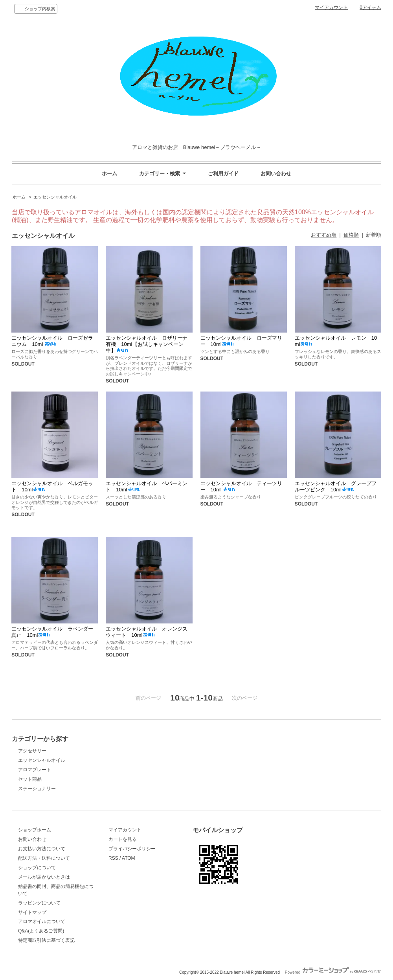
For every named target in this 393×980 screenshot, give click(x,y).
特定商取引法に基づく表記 (46, 940)
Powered (333, 972)
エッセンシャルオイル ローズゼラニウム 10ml (52, 341)
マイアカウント (331, 7)
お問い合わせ (276, 174)
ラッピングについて (39, 903)
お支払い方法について (42, 849)
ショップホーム (35, 830)
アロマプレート (35, 770)
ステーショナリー (37, 789)
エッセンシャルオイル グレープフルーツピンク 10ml (336, 486)
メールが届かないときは (44, 877)
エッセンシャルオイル (55, 197)
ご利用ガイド (223, 174)
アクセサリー (32, 751)
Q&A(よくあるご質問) (41, 931)
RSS (113, 858)
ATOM (129, 858)
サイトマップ (32, 912)
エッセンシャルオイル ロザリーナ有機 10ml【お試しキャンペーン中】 (147, 344)
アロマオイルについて (42, 921)
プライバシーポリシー (132, 849)
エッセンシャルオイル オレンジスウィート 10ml (147, 632)
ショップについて (37, 868)
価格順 (351, 235)
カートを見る (123, 839)
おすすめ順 (324, 235)
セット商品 (30, 779)
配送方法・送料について (44, 858)
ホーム (109, 174)
